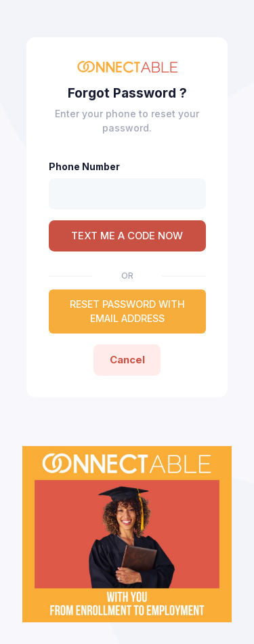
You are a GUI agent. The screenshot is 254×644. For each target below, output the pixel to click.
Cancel (127, 360)
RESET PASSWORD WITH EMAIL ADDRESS (127, 311)
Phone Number (84, 166)
